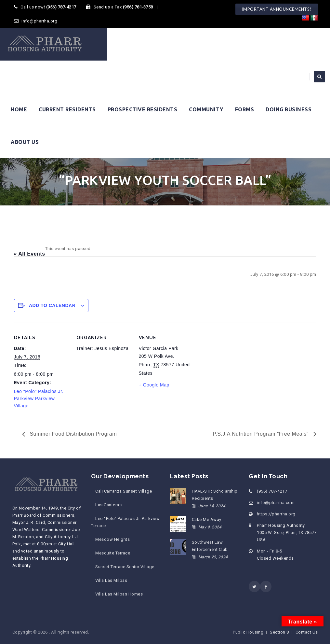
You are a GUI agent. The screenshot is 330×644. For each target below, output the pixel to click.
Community (206, 109)
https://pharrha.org (276, 514)
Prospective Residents (143, 109)
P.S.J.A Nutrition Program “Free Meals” (261, 434)
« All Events (30, 254)
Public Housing (248, 632)
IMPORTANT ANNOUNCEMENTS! (277, 9)
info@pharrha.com (276, 503)
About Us (25, 142)
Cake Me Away (207, 519)
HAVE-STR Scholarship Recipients (215, 495)
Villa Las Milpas (111, 580)
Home (19, 109)
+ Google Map (154, 385)
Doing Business (289, 109)
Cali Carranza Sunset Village (124, 491)
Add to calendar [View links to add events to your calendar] (52, 305)
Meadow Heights (112, 539)
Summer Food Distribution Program (73, 434)
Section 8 (279, 632)
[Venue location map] (236, 367)
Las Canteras (108, 505)
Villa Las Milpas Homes (119, 594)
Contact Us (307, 632)
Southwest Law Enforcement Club (210, 546)
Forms (245, 109)
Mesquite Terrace (113, 553)
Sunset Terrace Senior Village (125, 567)
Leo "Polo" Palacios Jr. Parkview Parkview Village (39, 399)
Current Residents (67, 109)
